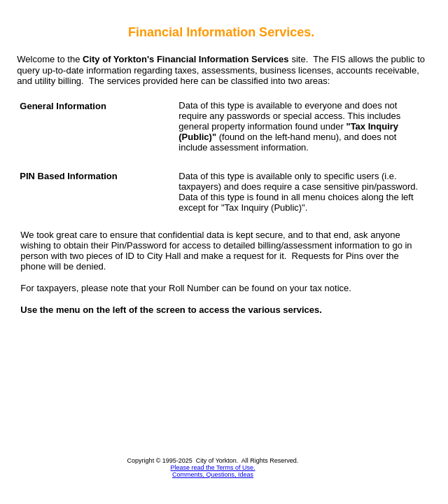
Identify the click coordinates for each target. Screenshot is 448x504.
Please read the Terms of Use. (213, 468)
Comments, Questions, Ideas (213, 475)
